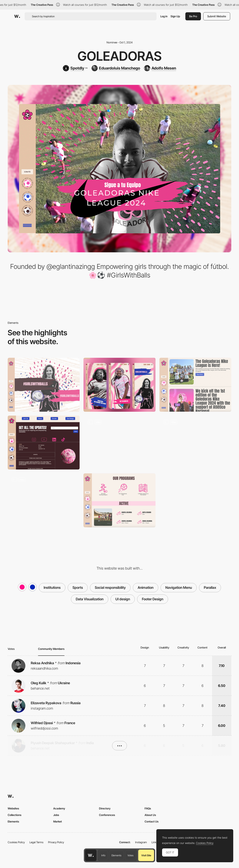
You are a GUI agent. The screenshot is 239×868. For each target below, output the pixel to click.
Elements (116, 855)
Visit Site (146, 855)
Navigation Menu (179, 588)
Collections (15, 815)
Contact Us (152, 821)
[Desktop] (44, 385)
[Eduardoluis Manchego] (116, 68)
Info (103, 855)
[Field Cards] (195, 443)
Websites (13, 808)
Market (58, 821)
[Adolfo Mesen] (160, 68)
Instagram (141, 842)
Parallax (210, 588)
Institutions (52, 588)
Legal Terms (36, 842)
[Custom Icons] (119, 500)
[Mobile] (119, 385)
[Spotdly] (75, 68)
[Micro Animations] (119, 443)
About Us (150, 815)
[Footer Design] (44, 443)
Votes (130, 855)
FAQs (148, 808)
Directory (105, 808)
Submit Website (217, 16)
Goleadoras (120, 56)
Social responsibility (110, 588)
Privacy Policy (56, 842)
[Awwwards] (17, 16)
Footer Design (153, 599)
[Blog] (195, 385)
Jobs (56, 815)
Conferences (107, 815)
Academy (59, 808)
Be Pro (193, 16)
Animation (146, 588)
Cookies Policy (16, 842)
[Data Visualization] (44, 500)
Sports (78, 588)
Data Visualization (90, 599)
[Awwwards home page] (91, 855)
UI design (123, 599)
